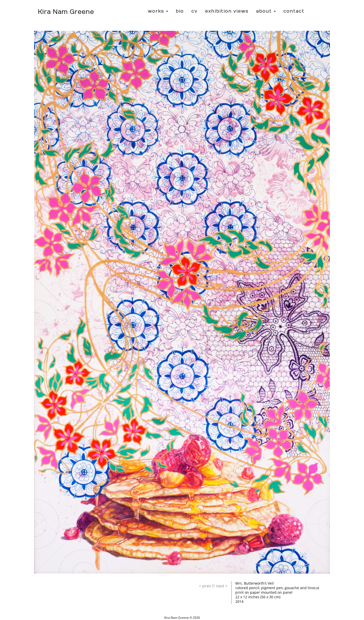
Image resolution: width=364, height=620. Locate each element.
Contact (294, 11)
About (266, 11)
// (207, 586)
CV (194, 11)
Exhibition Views (227, 11)
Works (158, 11)
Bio (180, 11)
